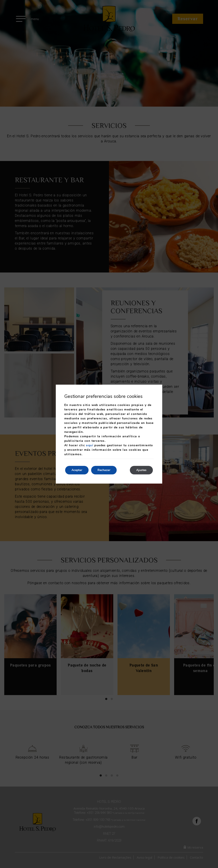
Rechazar (104, 470)
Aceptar (77, 470)
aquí (90, 445)
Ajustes (141, 470)
